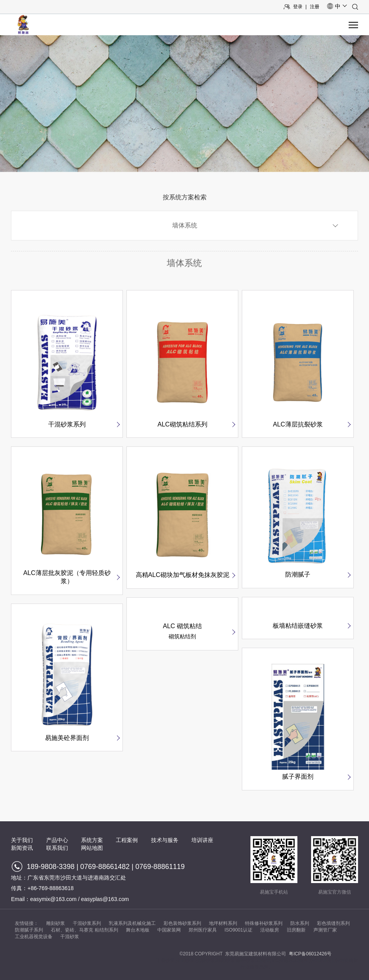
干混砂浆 (70, 937)
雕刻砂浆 (56, 923)
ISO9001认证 (238, 930)
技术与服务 (165, 840)
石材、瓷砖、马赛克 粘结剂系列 (84, 930)
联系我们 (57, 848)
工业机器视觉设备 (34, 937)
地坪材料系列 (223, 923)
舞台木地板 (138, 930)
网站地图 (92, 848)
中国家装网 (169, 930)
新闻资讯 (22, 848)
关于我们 (22, 840)
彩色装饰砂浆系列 (182, 923)
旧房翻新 (296, 930)
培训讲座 (202, 840)
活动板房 (270, 930)
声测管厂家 (325, 930)
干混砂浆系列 (87, 923)
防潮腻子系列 (29, 930)
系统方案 (92, 840)
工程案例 (127, 840)
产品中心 (57, 840)
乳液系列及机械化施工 (132, 923)
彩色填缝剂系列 (333, 923)
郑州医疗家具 (203, 930)
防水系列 (300, 923)
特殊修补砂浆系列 (264, 923)
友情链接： (27, 923)
